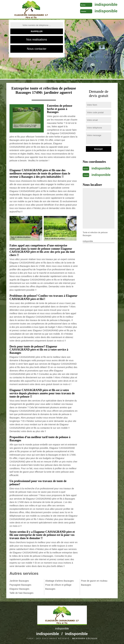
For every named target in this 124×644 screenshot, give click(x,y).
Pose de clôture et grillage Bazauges (58, 587)
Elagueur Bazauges (19, 589)
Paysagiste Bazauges (20, 585)
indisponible (106, 4)
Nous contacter (37, 49)
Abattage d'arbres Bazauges (59, 581)
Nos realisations (37, 40)
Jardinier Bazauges (19, 581)
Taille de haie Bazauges (21, 593)
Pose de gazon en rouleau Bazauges (94, 583)
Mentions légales (85, 638)
